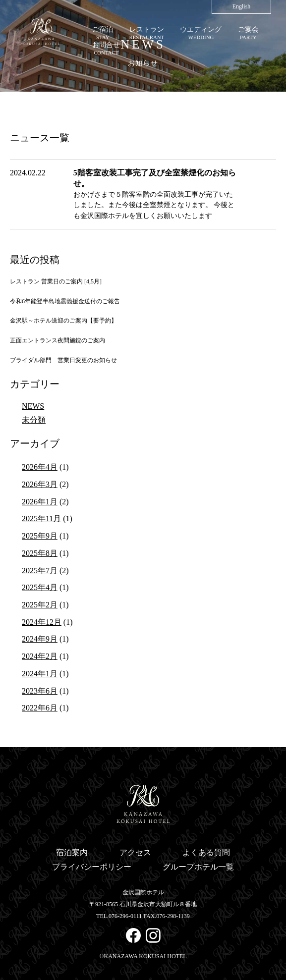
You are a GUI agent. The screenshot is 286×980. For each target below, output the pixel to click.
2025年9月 (40, 536)
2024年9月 (40, 639)
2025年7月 (40, 571)
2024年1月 (40, 674)
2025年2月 (40, 605)
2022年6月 (40, 708)
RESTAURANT (147, 32)
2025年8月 (40, 553)
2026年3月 (40, 484)
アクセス (135, 852)
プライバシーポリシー (92, 867)
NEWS (33, 406)
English (242, 6)
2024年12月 (42, 622)
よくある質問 (206, 852)
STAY (103, 32)
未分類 (34, 420)
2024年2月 (40, 656)
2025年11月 (41, 518)
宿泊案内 (72, 852)
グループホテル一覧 (198, 867)
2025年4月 (40, 587)
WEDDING (201, 32)
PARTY (248, 32)
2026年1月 (40, 502)
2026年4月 (40, 467)
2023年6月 (40, 691)
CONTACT (106, 48)
